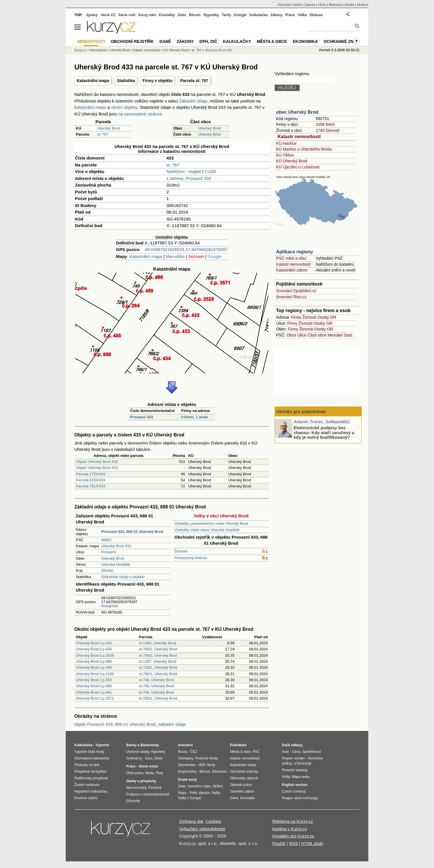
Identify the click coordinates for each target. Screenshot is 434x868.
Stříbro (218, 786)
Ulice (302, 335)
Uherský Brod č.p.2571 (95, 698)
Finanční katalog (295, 770)
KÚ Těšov (285, 155)
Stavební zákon (242, 791)
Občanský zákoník (244, 778)
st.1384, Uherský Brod (157, 643)
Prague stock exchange (300, 798)
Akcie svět (127, 15)
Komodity (167, 15)
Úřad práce (135, 773)
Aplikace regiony (295, 252)
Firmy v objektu (157, 81)
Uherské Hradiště (116, 564)
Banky (131, 745)
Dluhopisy (186, 758)
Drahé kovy (187, 780)
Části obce (317, 335)
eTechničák (303, 763)
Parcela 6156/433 (90, 480)
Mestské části (340, 335)
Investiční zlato (199, 786)
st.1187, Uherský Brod (157, 661)
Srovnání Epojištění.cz (296, 291)
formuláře (247, 798)
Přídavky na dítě (87, 765)
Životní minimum (87, 785)
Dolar (158, 758)
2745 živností (328, 130)
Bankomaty (150, 745)
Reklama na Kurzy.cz (293, 821)
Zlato (182, 15)
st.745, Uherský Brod (156, 686)
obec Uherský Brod (297, 112)
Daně (165, 41)
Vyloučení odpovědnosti (202, 829)
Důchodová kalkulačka (92, 758)
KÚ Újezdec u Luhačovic (298, 167)
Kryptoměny (187, 772)
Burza (183, 752)
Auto (285, 752)
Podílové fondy (206, 758)
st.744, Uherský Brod (156, 692)
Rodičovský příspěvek (91, 778)
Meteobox (336, 5)
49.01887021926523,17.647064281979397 (186, 249)
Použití (279, 843)
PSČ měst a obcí (291, 258)
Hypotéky (211, 15)
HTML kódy (312, 843)
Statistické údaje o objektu (123, 577)
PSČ (256, 752)
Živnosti (181, 551)
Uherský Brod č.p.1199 (95, 674)
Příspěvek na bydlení (90, 772)
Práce (290, 15)
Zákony (276, 15)
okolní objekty (124, 107)
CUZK (211, 171)
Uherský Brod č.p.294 (94, 667)
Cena (296, 752)
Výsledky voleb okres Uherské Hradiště (207, 530)
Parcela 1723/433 (90, 474)
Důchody (133, 801)
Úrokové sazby (137, 752)
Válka (302, 15)
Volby (286, 777)
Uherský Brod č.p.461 (94, 692)
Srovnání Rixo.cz (291, 297)
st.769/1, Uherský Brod (158, 698)
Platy (160, 773)
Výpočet (102, 745)
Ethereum (219, 772)
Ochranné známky (345, 41)
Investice (185, 745)
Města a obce (272, 41)
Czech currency (294, 791)
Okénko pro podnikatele (301, 412)
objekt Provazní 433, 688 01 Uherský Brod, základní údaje (130, 724)
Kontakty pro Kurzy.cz (293, 836)
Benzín (204, 793)
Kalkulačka (259, 15)
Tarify (227, 15)
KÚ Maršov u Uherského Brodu (304, 149)
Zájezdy (310, 5)
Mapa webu (301, 777)
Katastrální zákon (292, 270)
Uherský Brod (109, 128)
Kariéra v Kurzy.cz (290, 829)
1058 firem (325, 124)
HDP (202, 765)
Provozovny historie (191, 558)
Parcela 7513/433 (90, 486)
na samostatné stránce (140, 114)
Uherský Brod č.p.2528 (95, 655)
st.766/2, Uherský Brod (158, 649)
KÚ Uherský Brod (292, 161)
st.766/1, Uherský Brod (158, 674)
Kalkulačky (237, 41)
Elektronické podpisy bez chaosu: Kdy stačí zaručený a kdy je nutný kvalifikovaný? (324, 432)
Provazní (109, 552)
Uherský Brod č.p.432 (94, 643)
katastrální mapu (90, 107)
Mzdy (211, 765)
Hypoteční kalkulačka (91, 791)
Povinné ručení (86, 798)
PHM (193, 793)
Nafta (216, 793)
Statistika (126, 81)
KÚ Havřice (286, 143)
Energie (240, 15)
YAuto (322, 5)
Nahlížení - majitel (184, 171)
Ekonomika (305, 41)
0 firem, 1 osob (195, 417)
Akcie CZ (108, 15)
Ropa (182, 793)
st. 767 (103, 134)
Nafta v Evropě (189, 798)
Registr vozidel (293, 758)
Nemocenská (136, 788)
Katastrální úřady (243, 765)
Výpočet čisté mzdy (89, 752)
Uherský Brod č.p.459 (94, 680)
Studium (363, 5)
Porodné (155, 788)
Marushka (175, 256)
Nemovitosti (98, 50)
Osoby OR (327, 317)
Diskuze (316, 15)
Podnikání (238, 745)
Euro (149, 758)
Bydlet (350, 5)
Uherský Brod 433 (116, 546)
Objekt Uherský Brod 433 (97, 462)
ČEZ (194, 752)
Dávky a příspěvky (141, 781)
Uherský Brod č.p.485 (94, 661)
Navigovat (110, 606)
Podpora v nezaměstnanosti (148, 794)
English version (295, 785)
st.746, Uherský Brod (156, 680)
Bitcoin (195, 15)
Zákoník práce (241, 785)
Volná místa (148, 766)
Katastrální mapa (93, 81)
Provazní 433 (141, 417)
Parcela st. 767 (194, 81)
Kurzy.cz (80, 50)
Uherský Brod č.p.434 (94, 649)
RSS (294, 843)
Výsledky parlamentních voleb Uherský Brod (211, 524)
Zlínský (107, 570)
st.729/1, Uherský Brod (158, 667)
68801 (106, 540)
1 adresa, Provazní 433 (189, 178)
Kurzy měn (147, 15)
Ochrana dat (191, 821)
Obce (291, 335)
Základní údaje (193, 101)
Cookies (213, 821)
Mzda (149, 773)
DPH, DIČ (208, 41)
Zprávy (92, 15)
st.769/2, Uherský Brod (158, 655)
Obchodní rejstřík (290, 5)
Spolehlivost (312, 752)
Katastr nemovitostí (299, 137)
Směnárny (134, 758)
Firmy (296, 317)
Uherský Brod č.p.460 (94, 686)
